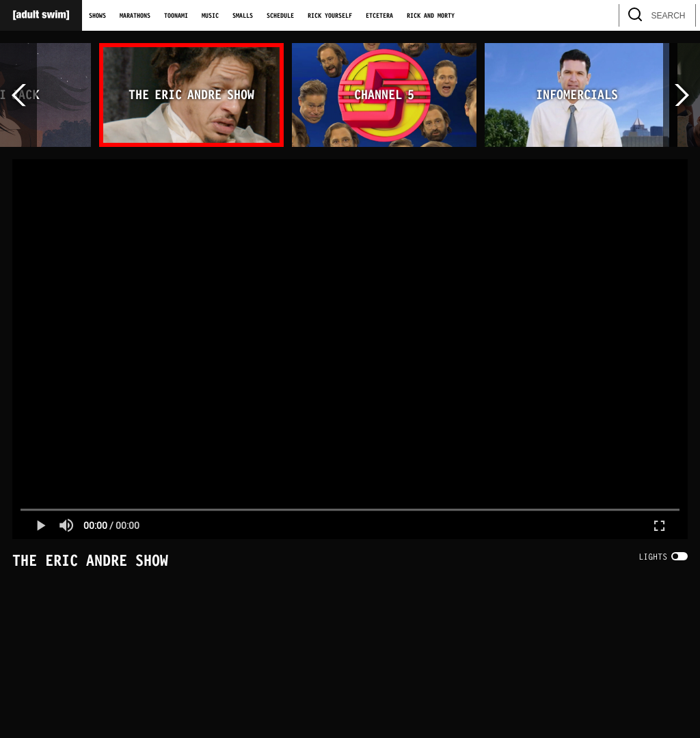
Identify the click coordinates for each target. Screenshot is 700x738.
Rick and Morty (431, 16)
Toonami (176, 16)
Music (210, 16)
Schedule (280, 16)
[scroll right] (682, 95)
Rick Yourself (330, 16)
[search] (679, 15)
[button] (40, 525)
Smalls (243, 16)
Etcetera (379, 16)
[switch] (663, 556)
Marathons (135, 16)
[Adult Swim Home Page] (41, 15)
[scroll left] (18, 95)
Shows (97, 16)
